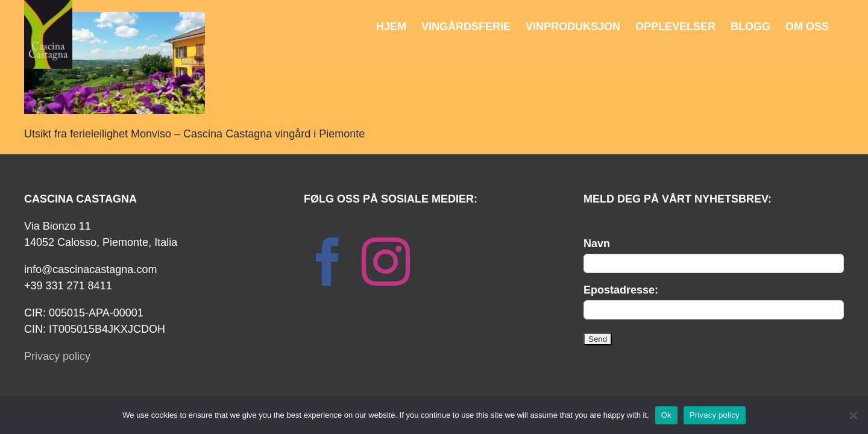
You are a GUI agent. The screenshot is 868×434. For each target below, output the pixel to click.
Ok (666, 415)
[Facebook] (328, 262)
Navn (597, 244)
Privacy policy (57, 356)
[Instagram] (386, 262)
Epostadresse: (621, 290)
